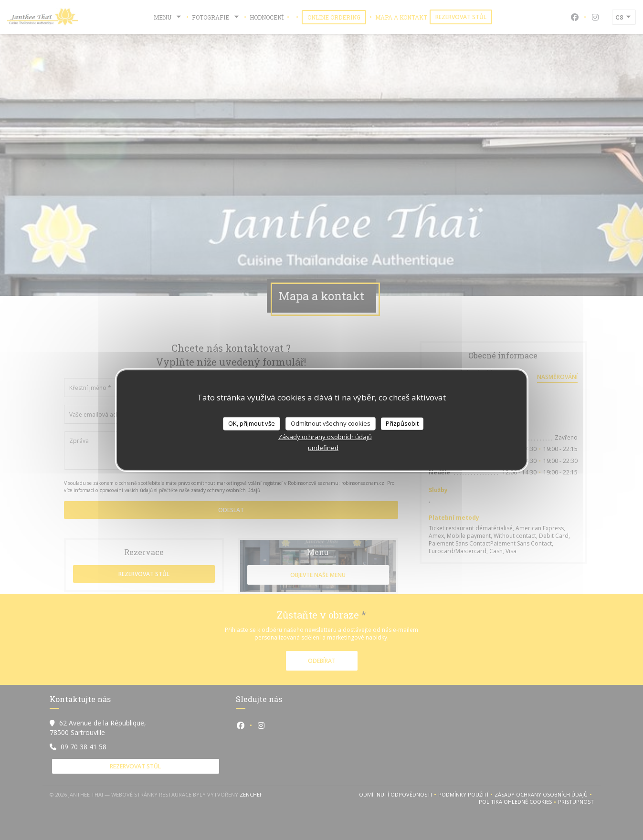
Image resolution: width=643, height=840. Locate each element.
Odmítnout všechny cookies (331, 423)
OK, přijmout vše (252, 423)
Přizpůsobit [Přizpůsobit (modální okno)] (402, 423)
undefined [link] (323, 447)
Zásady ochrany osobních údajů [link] (325, 436)
